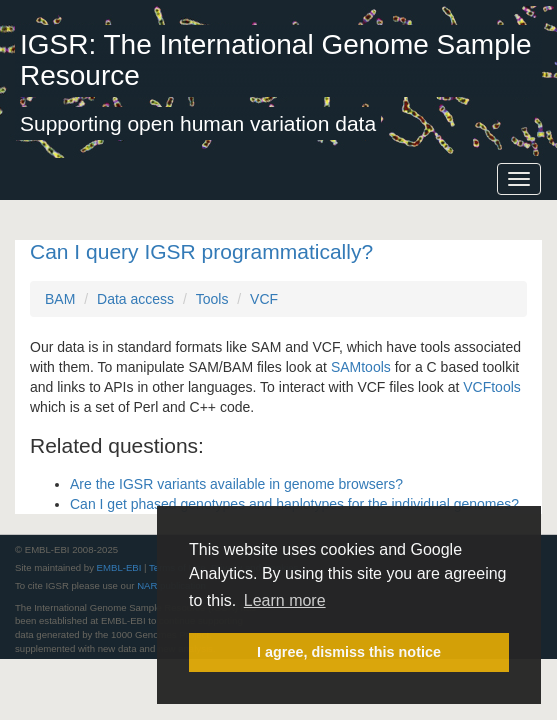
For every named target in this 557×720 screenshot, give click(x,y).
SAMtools (361, 367)
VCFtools (492, 387)
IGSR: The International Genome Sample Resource (276, 60)
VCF (264, 299)
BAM (60, 299)
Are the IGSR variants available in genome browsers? (236, 484)
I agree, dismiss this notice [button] (349, 652)
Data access (135, 299)
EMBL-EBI (119, 567)
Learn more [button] (285, 600)
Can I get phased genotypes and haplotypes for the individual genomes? (294, 504)
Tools (212, 299)
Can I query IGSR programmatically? (201, 251)
